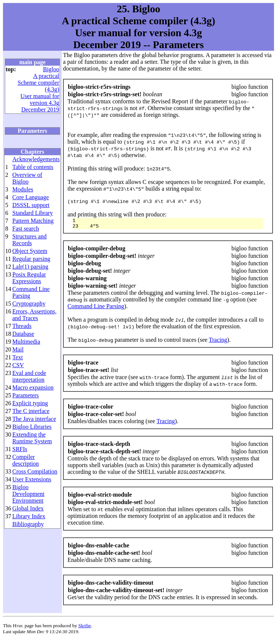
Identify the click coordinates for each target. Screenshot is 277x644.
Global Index (28, 508)
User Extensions (32, 479)
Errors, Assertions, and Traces (34, 315)
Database (23, 334)
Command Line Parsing (96, 310)
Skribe (85, 629)
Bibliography (28, 524)
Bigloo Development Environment (28, 494)
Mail (18, 349)
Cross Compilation (35, 471)
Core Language (31, 197)
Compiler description (26, 460)
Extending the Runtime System (32, 438)
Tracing (218, 343)
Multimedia (26, 342)
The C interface (31, 411)
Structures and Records (29, 240)
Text (18, 357)
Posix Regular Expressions (29, 278)
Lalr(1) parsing (30, 267)
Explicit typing (30, 403)
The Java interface (34, 419)
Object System (30, 251)
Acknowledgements (36, 159)
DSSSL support (31, 205)
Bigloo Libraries (32, 427)
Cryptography (29, 304)
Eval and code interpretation (29, 376)
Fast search (26, 229)
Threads (22, 326)
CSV (18, 365)
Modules (23, 189)
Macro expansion (33, 387)
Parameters (26, 395)
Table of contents (33, 167)
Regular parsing (31, 259)
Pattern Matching (33, 221)
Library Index (29, 516)
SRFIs (20, 449)
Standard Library (33, 213)
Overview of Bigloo (27, 178)
